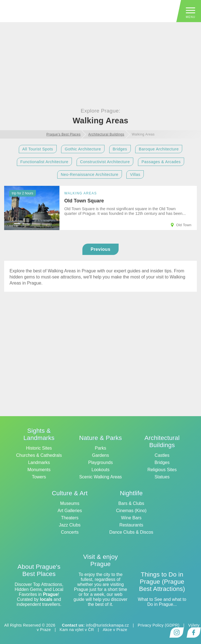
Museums (70, 503)
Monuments (39, 470)
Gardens (100, 455)
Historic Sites (39, 448)
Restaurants (131, 525)
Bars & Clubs (131, 503)
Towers (39, 477)
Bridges (120, 149)
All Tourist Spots (38, 149)
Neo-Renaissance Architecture (90, 174)
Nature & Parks (100, 438)
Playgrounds (100, 462)
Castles (162, 455)
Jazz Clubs (70, 525)
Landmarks (39, 462)
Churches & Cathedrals (39, 455)
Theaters (70, 518)
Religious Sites (162, 470)
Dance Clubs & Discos (131, 532)
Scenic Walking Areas (100, 477)
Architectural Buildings (162, 441)
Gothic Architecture (83, 149)
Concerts (70, 532)
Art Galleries (70, 511)
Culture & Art (70, 493)
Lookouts (100, 470)
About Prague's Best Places (39, 570)
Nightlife (131, 493)
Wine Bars (131, 518)
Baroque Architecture (159, 149)
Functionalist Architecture (45, 162)
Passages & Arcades (161, 162)
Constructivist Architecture (105, 162)
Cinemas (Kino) (131, 511)
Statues (162, 477)
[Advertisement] (100, 42)
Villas (135, 174)
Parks (100, 448)
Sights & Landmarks (39, 434)
